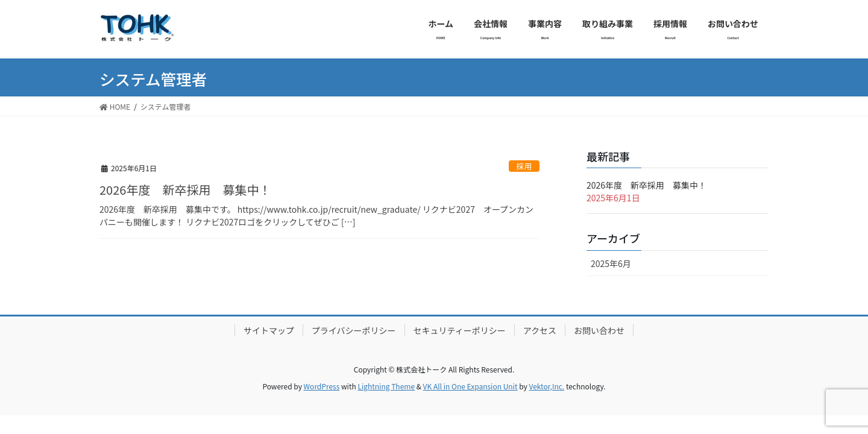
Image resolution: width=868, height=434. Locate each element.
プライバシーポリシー (354, 330)
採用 (524, 166)
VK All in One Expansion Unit (470, 386)
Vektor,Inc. (546, 386)
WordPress (322, 386)
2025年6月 (611, 263)
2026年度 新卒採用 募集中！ (185, 190)
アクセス (540, 330)
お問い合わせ (599, 330)
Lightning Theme (386, 386)
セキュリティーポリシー (460, 330)
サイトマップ (269, 330)
